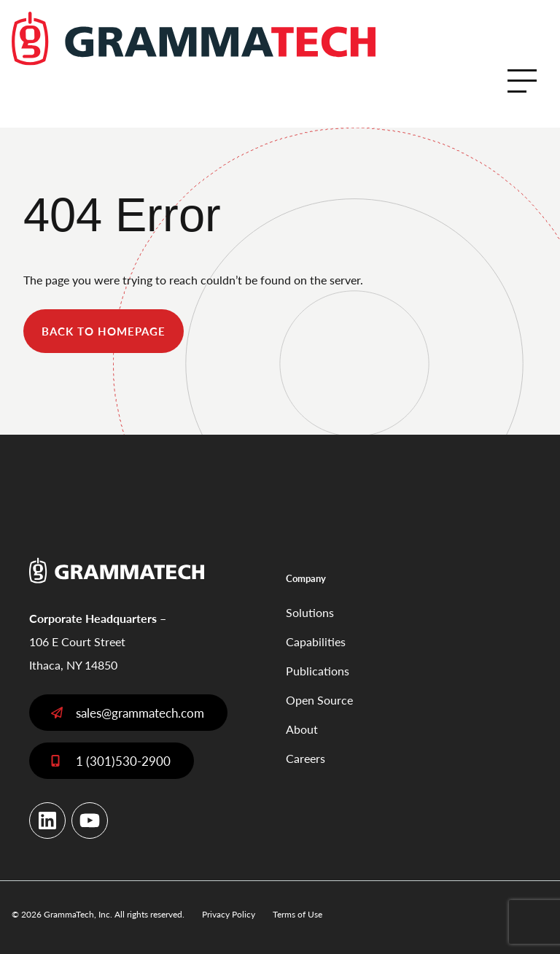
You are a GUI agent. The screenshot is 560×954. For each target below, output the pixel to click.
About (302, 729)
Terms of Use (297, 914)
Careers (306, 758)
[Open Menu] (522, 81)
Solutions (310, 612)
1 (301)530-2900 (123, 761)
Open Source (319, 700)
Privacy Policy (229, 914)
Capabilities (316, 641)
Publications (318, 671)
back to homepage (104, 331)
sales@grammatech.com (140, 713)
